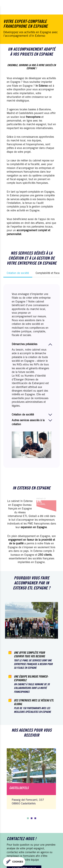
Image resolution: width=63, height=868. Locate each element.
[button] (28, 818)
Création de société (18, 273)
